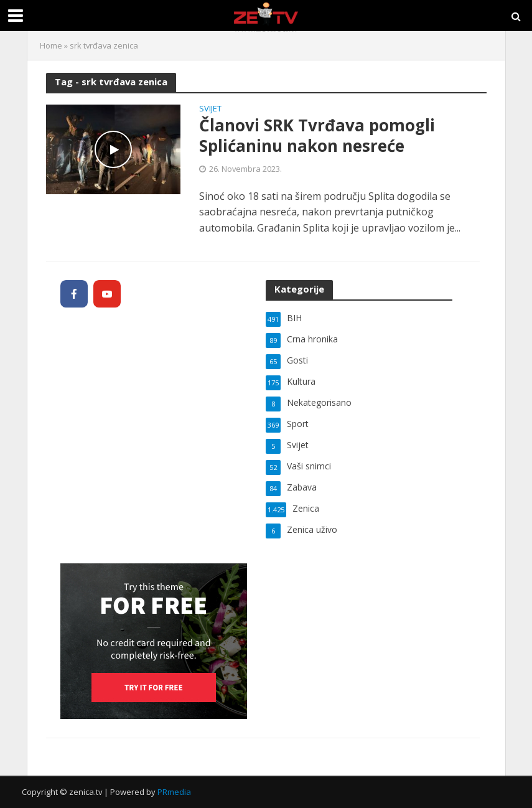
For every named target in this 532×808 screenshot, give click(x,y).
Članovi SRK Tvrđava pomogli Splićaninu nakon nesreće (317, 136)
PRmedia (174, 792)
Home (51, 45)
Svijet (210, 109)
